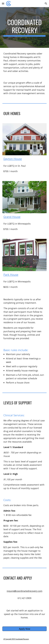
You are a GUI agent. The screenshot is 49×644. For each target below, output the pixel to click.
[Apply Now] (24, 629)
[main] (24, 27)
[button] (3, 3)
